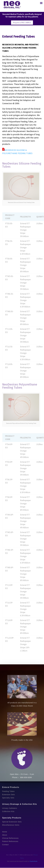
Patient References (10, 841)
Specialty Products (12, 818)
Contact (5, 845)
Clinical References (10, 838)
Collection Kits (8, 811)
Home (5, 832)
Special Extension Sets (12, 822)
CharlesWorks (33, 861)
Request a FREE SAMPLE (22, 22)
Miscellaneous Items (11, 825)
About (5, 835)
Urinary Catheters (10, 808)
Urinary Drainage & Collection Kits (20, 804)
